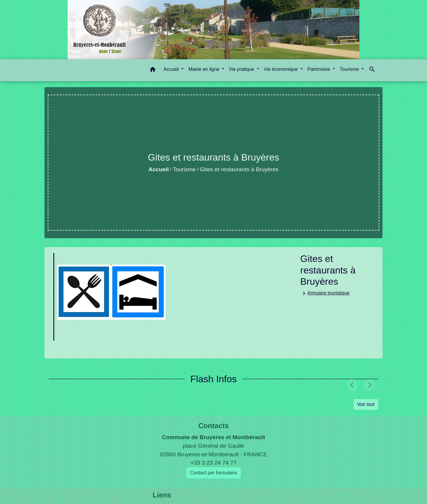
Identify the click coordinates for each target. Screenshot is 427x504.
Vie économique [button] (282, 69)
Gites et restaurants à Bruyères (239, 169)
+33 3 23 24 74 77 (213, 463)
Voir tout (366, 404)
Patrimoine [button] (320, 69)
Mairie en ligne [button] (204, 69)
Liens (162, 495)
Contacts (214, 426)
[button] (153, 70)
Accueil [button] (172, 69)
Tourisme (184, 169)
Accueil (159, 169)
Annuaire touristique (325, 293)
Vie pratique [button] (242, 69)
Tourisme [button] (350, 69)
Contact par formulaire (213, 473)
